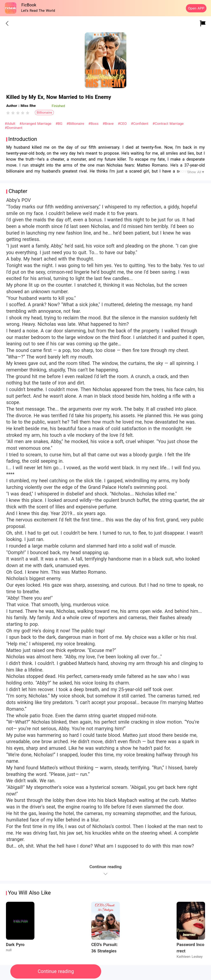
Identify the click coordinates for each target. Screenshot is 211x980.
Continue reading (56, 971)
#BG (59, 124)
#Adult (11, 124)
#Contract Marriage (168, 124)
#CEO (123, 124)
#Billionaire (76, 124)
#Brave (109, 124)
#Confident (140, 124)
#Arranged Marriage (36, 124)
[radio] (9, 113)
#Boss (94, 124)
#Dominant (13, 128)
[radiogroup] (18, 113)
